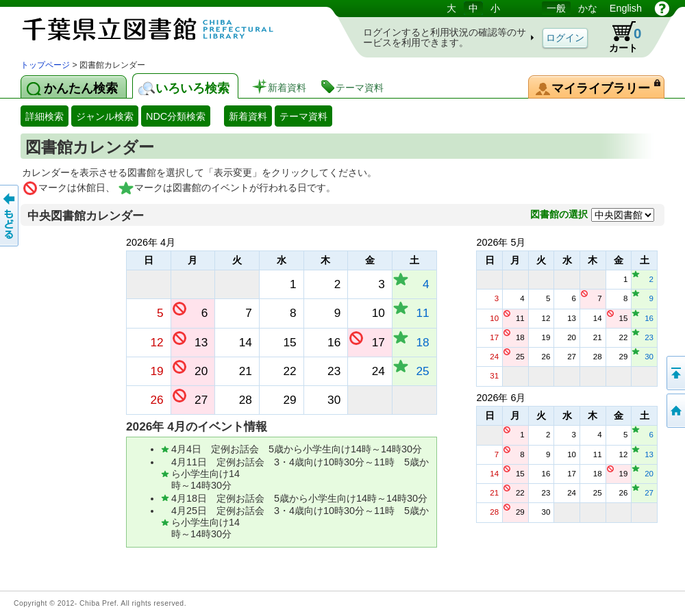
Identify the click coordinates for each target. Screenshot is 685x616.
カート (619, 37)
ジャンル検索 (105, 116)
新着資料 (248, 116)
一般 (556, 8)
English (626, 8)
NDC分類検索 (176, 116)
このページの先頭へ (675, 373)
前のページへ (10, 216)
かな (588, 8)
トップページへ (675, 411)
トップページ (45, 65)
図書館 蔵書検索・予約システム (164, 29)
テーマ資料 (303, 116)
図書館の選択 (559, 214)
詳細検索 (45, 116)
